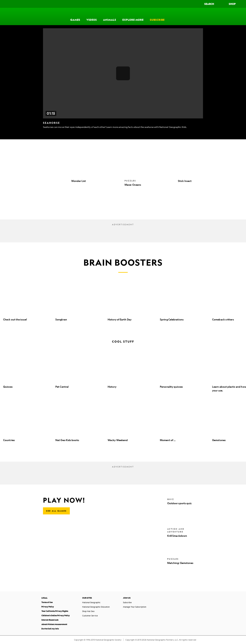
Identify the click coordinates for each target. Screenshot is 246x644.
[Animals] (110, 16)
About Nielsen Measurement (54, 624)
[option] (28, 304)
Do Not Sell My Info (50, 629)
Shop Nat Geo (88, 611)
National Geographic (91, 602)
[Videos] (92, 16)
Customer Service (90, 616)
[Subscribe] (157, 16)
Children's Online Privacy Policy (56, 615)
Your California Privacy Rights (55, 611)
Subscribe (127, 602)
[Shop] (235, 4)
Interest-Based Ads (50, 620)
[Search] (212, 4)
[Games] (75, 16)
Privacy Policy (48, 607)
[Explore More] (133, 16)
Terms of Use (47, 602)
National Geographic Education (96, 607)
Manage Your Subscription (135, 607)
